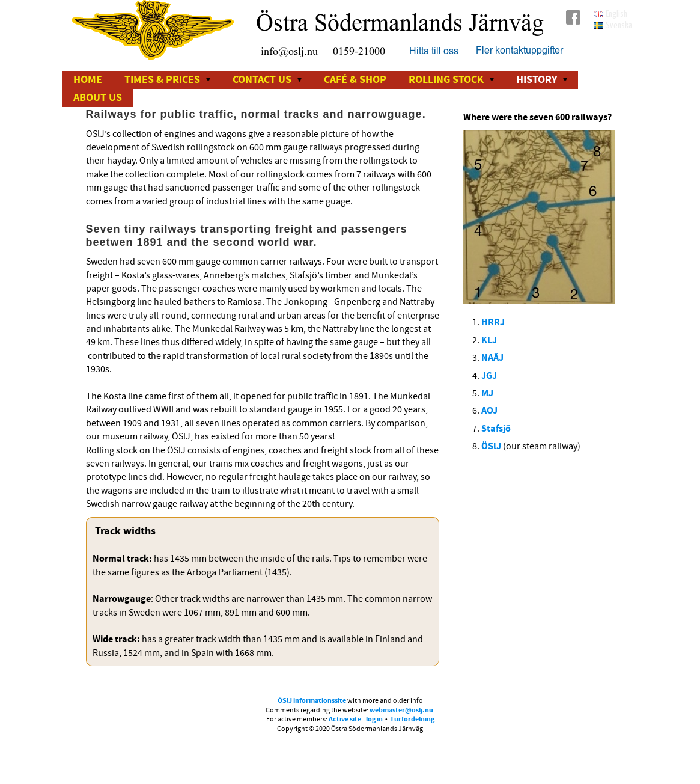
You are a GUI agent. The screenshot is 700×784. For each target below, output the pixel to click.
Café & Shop (355, 80)
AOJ (489, 411)
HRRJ (493, 322)
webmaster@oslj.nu (401, 710)
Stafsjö (496, 429)
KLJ (489, 340)
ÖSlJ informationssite (312, 701)
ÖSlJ (492, 446)
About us (98, 98)
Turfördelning (412, 719)
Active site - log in (356, 719)
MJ (487, 393)
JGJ (489, 376)
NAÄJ (492, 358)
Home (88, 80)
